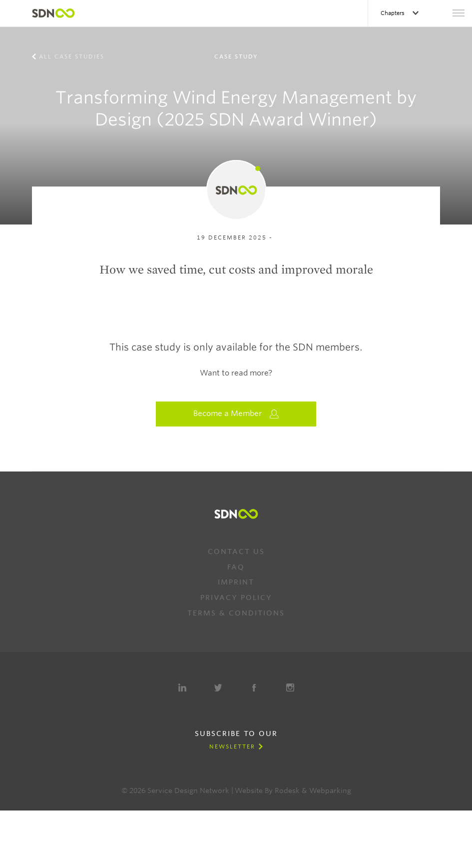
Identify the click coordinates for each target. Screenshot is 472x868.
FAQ (236, 567)
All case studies (72, 56)
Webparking (330, 790)
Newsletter (232, 746)
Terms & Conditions (236, 613)
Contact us (236, 551)
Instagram (290, 687)
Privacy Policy (236, 597)
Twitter (218, 687)
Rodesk (287, 790)
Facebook (254, 687)
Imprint (236, 582)
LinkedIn (182, 687)
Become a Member (236, 414)
